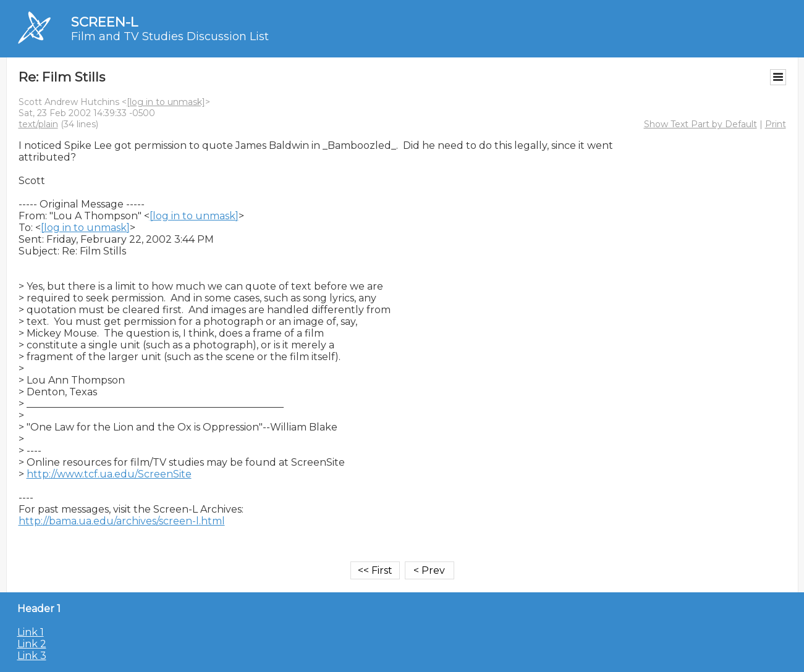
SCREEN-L (104, 22)
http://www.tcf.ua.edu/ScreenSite (109, 474)
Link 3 (32, 656)
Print (776, 124)
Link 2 (32, 644)
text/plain (38, 124)
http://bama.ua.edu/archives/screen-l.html (122, 521)
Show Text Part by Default (700, 124)
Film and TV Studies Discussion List (170, 36)
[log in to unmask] (166, 102)
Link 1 (31, 632)
